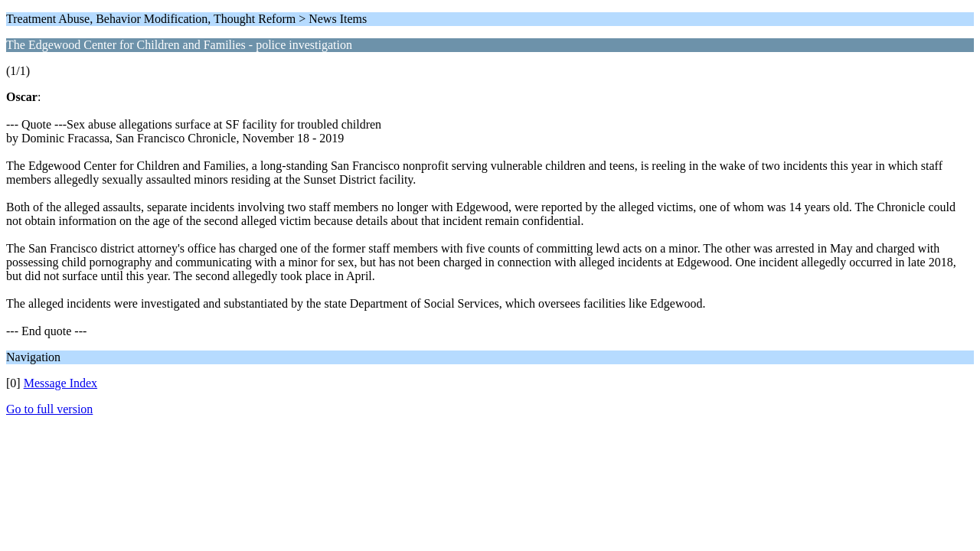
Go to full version (49, 409)
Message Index (60, 383)
